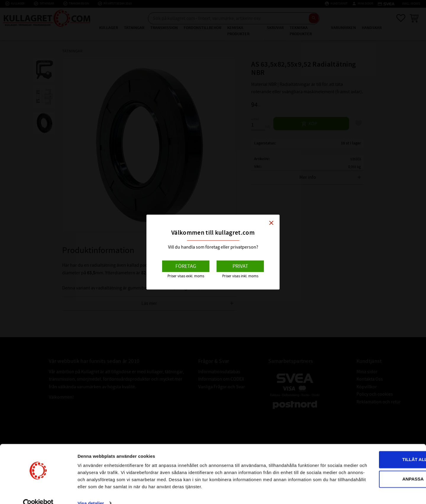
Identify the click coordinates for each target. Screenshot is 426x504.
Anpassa (377, 461)
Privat (240, 266)
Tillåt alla (376, 442)
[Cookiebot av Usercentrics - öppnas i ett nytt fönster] (38, 492)
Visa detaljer (91, 492)
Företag (186, 266)
